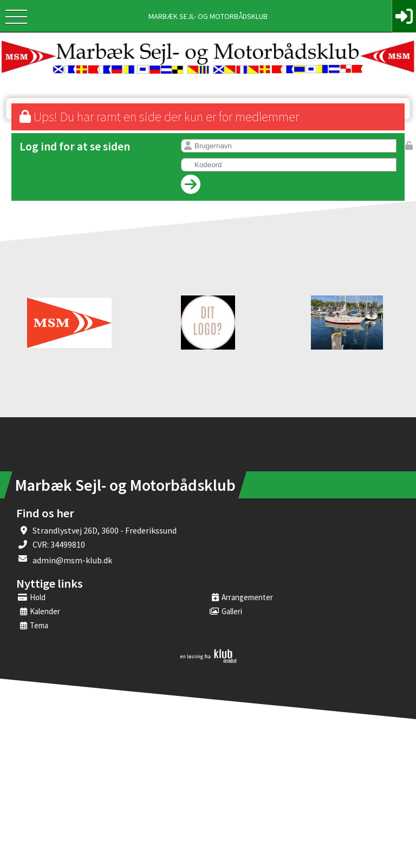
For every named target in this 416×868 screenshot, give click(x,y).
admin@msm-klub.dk (72, 560)
